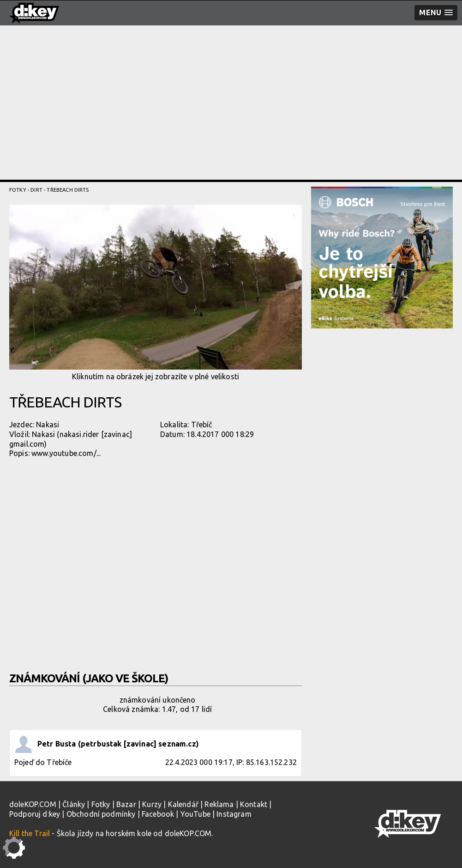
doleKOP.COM (33, 804)
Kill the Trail (30, 833)
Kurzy (152, 804)
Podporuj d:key (35, 814)
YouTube (195, 814)
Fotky (18, 190)
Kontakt (254, 804)
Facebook (158, 814)
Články (74, 804)
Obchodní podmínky (101, 814)
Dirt (36, 190)
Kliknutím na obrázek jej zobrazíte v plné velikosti (156, 293)
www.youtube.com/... (66, 453)
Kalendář (183, 804)
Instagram (234, 814)
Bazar (126, 804)
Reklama (219, 804)
